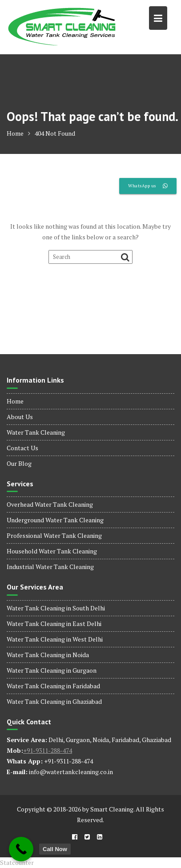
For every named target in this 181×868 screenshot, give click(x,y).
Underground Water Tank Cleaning (55, 520)
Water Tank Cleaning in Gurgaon (52, 670)
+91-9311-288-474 (48, 750)
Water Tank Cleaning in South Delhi (56, 608)
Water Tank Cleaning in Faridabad (53, 686)
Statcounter (17, 862)
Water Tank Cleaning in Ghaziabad (54, 701)
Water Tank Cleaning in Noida (48, 655)
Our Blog (19, 463)
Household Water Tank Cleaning (52, 551)
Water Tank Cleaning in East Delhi (54, 624)
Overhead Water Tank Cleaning (50, 504)
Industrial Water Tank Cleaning (50, 567)
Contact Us (22, 448)
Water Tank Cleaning (36, 432)
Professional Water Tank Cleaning (54, 535)
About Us (20, 417)
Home (15, 401)
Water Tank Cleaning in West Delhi (55, 639)
